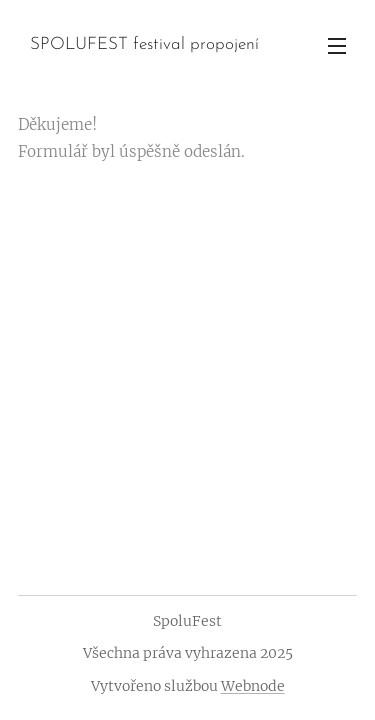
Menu (337, 46)
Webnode (253, 686)
